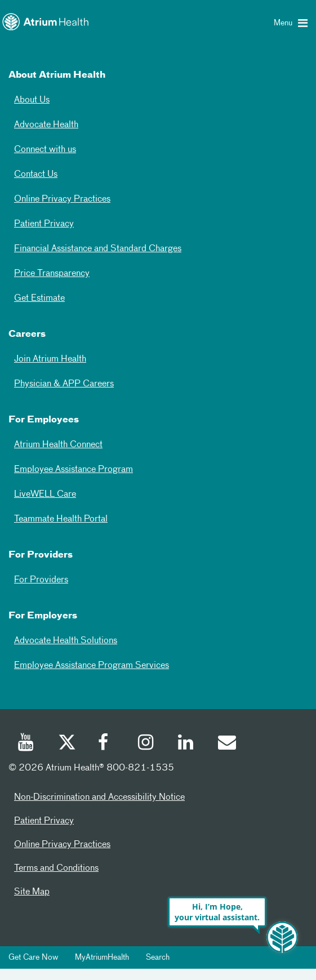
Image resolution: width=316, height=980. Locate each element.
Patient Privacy (44, 224)
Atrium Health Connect (58, 445)
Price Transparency (52, 274)
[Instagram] (146, 744)
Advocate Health (46, 125)
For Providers (41, 580)
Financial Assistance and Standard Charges (98, 249)
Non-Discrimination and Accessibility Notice (99, 798)
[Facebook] (106, 744)
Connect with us (45, 150)
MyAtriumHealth (102, 957)
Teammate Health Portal (61, 519)
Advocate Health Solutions (66, 641)
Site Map (32, 892)
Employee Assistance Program (74, 470)
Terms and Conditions (56, 868)
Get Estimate (39, 299)
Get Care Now (33, 957)
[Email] (226, 744)
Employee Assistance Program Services (92, 666)
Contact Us (36, 175)
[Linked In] (186, 744)
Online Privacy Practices (62, 199)
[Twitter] (66, 744)
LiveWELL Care (45, 495)
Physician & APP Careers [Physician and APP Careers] (64, 384)
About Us (32, 100)
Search (158, 957)
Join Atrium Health (50, 359)
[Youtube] (26, 744)
